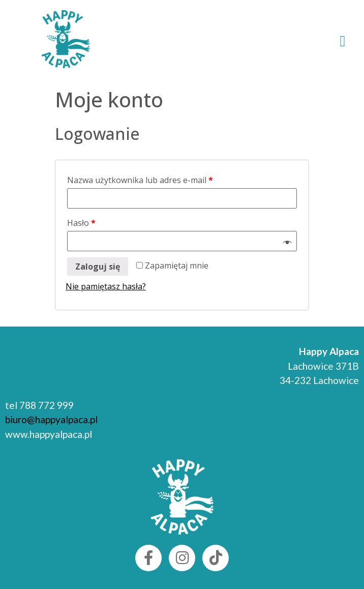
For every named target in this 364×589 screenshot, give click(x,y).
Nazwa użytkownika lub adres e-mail (140, 180)
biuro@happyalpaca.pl (51, 419)
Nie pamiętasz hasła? (106, 286)
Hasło (81, 223)
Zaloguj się (98, 267)
